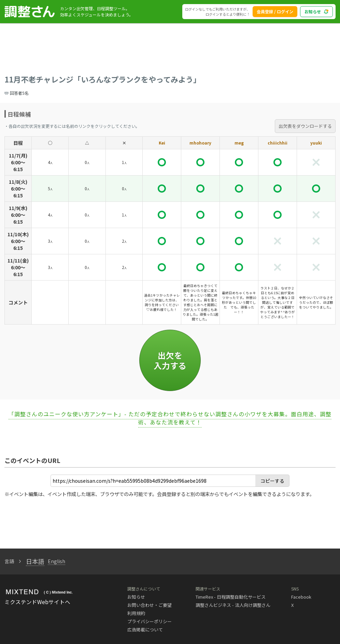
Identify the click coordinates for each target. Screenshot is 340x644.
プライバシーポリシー (150, 621)
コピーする (272, 481)
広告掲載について (145, 630)
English (56, 561)
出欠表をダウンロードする (305, 126)
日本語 (35, 561)
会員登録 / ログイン (275, 11)
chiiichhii (278, 143)
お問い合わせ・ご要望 (150, 605)
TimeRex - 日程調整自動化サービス (231, 597)
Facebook (301, 597)
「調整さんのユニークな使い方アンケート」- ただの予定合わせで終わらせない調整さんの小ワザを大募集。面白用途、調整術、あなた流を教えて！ (170, 418)
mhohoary (200, 143)
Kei (162, 143)
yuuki (316, 143)
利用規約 (136, 613)
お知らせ (136, 597)
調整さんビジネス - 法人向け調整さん (233, 605)
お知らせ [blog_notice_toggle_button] (316, 11)
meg (239, 143)
